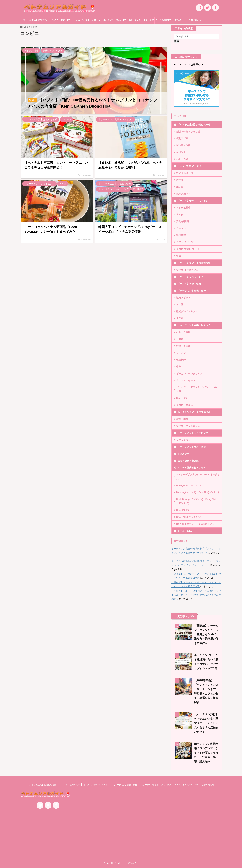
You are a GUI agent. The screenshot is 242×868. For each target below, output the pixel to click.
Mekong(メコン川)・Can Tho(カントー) (198, 492)
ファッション (183, 440)
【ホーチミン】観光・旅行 (114, 20)
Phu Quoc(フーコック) (188, 485)
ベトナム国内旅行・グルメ (168, 20)
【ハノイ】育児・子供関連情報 (194, 263)
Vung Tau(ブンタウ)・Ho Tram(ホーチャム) (198, 477)
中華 (179, 256)
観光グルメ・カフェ (187, 311)
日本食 (180, 215)
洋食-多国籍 (183, 221)
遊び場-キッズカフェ (187, 270)
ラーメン (181, 228)
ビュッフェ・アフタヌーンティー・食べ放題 (197, 389)
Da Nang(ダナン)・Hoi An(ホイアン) (196, 524)
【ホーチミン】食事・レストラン (141, 21)
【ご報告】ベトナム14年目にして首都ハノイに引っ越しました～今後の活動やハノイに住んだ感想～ (196, 595)
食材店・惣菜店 (185, 405)
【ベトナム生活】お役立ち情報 (34, 21)
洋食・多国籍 (183, 346)
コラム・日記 (185, 531)
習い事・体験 (183, 145)
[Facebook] (215, 8)
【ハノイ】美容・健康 (189, 284)
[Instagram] (199, 8)
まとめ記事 (183, 454)
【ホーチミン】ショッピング (193, 433)
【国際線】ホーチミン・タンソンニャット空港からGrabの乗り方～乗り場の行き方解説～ (206, 634)
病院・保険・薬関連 (188, 461)
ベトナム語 (182, 159)
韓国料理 (181, 235)
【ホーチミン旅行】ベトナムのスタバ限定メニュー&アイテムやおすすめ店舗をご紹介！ (206, 723)
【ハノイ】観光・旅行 (61, 20)
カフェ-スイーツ (185, 242)
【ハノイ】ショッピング (190, 277)
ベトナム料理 (183, 208)
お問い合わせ (195, 20)
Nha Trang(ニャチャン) (189, 517)
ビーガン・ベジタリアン (189, 374)
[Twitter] (207, 8)
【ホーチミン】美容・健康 (192, 447)
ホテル (180, 187)
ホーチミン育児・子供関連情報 (194, 412)
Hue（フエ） (183, 510)
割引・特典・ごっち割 (188, 132)
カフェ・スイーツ (186, 380)
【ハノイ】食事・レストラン (87, 21)
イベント (181, 152)
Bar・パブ (182, 398)
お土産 (180, 180)
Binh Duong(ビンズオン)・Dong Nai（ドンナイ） (196, 501)
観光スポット (183, 194)
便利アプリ (182, 138)
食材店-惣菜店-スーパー (189, 249)
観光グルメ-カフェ (186, 173)
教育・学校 (182, 419)
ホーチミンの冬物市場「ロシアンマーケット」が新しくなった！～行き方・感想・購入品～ (206, 753)
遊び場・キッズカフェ (188, 426)
